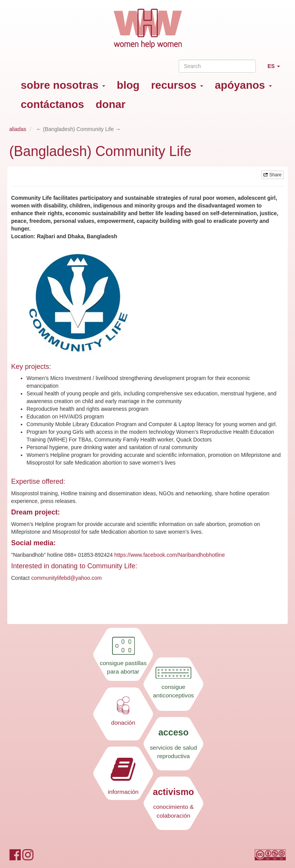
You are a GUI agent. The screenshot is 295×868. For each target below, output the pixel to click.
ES (277, 69)
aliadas (18, 129)
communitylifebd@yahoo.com (66, 578)
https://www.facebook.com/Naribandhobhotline (169, 555)
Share (273, 175)
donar (111, 104)
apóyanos (243, 85)
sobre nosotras (63, 85)
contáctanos (52, 104)
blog (128, 85)
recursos (177, 85)
